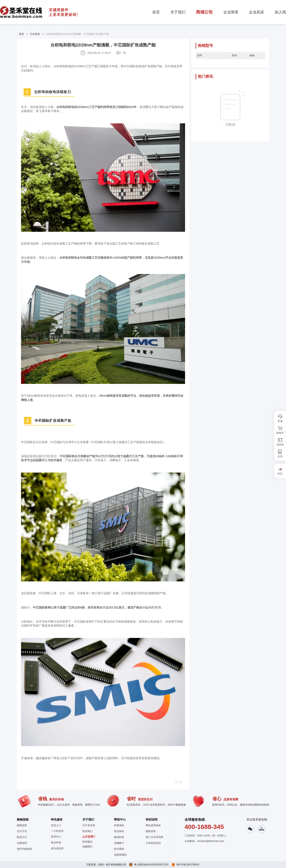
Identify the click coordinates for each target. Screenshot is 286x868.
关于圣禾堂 (89, 825)
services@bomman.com (211, 841)
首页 (21, 34)
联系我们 (87, 831)
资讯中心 (56, 837)
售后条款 (119, 831)
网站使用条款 (153, 825)
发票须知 (119, 825)
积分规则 (119, 849)
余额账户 (119, 843)
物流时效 (119, 837)
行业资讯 (35, 34)
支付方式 (22, 831)
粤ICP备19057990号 (188, 865)
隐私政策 (151, 831)
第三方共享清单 (155, 837)
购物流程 (22, 825)
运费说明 (22, 843)
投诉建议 (87, 842)
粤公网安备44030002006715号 (151, 865)
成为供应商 (57, 848)
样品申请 (56, 843)
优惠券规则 (120, 855)
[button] (89, 847)
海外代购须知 (24, 849)
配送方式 (22, 837)
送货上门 (56, 825)
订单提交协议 (153, 843)
